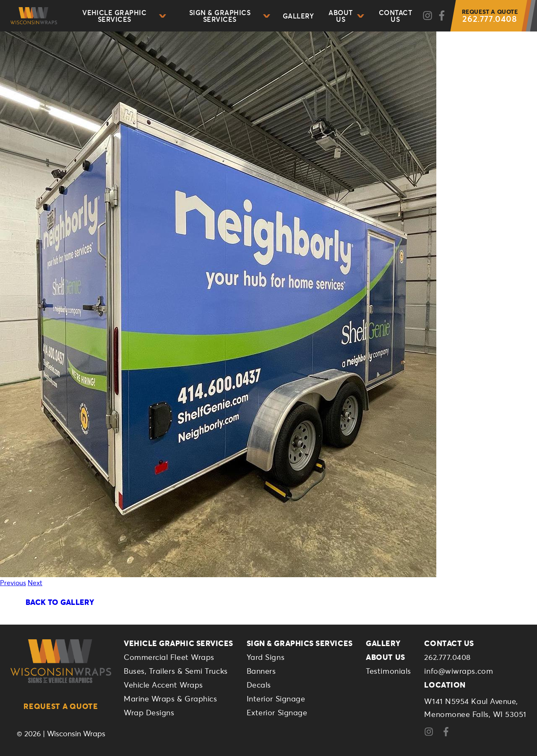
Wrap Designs (149, 712)
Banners (261, 671)
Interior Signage (276, 698)
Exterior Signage (277, 712)
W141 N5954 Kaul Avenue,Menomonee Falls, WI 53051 (475, 708)
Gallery (298, 16)
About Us (346, 16)
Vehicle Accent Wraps (163, 685)
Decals (259, 685)
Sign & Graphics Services (230, 16)
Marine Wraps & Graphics (170, 698)
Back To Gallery (60, 602)
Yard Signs (266, 657)
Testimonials (388, 671)
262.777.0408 (490, 16)
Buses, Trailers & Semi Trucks (176, 671)
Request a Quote (61, 706)
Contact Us (395, 16)
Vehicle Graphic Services (124, 16)
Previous (13, 582)
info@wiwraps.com (459, 671)
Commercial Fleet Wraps (169, 657)
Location (445, 685)
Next (35, 582)
